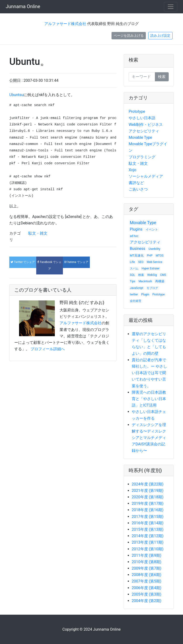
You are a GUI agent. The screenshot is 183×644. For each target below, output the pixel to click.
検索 (133, 60)
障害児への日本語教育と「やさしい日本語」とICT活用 (149, 399)
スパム (134, 268)
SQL (132, 275)
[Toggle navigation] (171, 7)
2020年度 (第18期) (148, 497)
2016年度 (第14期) (148, 523)
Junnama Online (23, 6)
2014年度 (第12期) (148, 536)
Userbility (154, 249)
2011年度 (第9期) (147, 555)
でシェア (23, 262)
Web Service (155, 262)
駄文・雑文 (38, 233)
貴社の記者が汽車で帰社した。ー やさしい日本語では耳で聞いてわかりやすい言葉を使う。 (149, 373)
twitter (134, 294)
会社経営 (136, 301)
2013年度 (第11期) (148, 542)
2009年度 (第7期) (147, 568)
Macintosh (145, 281)
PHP (150, 256)
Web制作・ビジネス (146, 125)
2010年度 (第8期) (147, 562)
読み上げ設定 (160, 36)
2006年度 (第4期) (147, 588)
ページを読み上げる (129, 36)
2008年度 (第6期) (147, 575)
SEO (141, 262)
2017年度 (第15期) (148, 517)
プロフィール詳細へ (48, 349)
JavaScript (137, 288)
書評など (136, 183)
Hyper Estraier (150, 268)
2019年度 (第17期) (148, 503)
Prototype (137, 111)
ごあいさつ (138, 189)
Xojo (132, 170)
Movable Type (140, 137)
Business (138, 249)
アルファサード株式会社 (65, 24)
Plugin (145, 294)
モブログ (152, 288)
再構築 (160, 281)
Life (132, 262)
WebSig (152, 275)
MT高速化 (137, 255)
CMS (163, 275)
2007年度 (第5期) (147, 581)
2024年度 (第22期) (148, 484)
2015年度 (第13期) (148, 529)
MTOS (160, 256)
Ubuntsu (16, 95)
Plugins (136, 229)
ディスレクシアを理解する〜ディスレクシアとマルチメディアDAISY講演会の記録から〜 (149, 438)
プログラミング (142, 157)
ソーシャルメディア (146, 176)
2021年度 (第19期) (148, 491)
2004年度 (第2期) (147, 601)
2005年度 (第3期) (147, 594)
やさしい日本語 (142, 118)
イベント (152, 229)
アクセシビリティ (144, 131)
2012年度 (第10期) (148, 549)
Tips (133, 281)
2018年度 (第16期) (148, 510)
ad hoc (134, 236)
